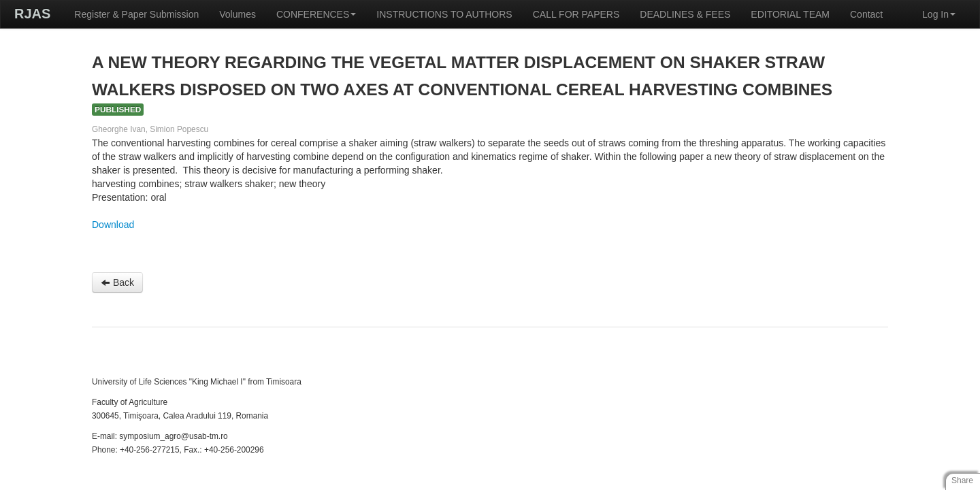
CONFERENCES (316, 14)
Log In (939, 14)
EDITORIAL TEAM (790, 14)
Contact (866, 14)
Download (113, 225)
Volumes (238, 14)
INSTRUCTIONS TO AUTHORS (444, 14)
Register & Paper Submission (136, 14)
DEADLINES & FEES (685, 14)
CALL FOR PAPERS (576, 14)
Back (117, 282)
